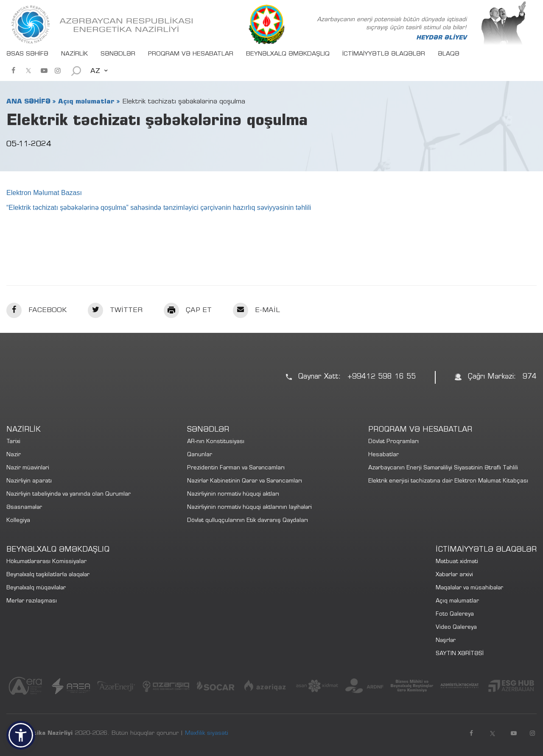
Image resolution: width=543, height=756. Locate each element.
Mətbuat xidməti (457, 562)
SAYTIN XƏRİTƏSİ (460, 654)
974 (530, 377)
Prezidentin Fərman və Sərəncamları (236, 468)
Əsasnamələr (24, 508)
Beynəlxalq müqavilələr (36, 588)
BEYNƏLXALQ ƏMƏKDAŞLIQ (288, 54)
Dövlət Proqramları (393, 442)
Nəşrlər (446, 641)
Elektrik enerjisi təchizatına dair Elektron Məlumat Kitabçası (448, 481)
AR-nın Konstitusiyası (216, 442)
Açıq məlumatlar (86, 102)
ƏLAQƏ (449, 54)
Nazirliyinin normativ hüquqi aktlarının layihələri (249, 508)
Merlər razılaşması (32, 601)
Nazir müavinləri (28, 468)
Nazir (14, 455)
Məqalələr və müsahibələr (469, 588)
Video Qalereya (456, 628)
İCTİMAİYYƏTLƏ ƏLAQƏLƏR (384, 54)
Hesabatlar (383, 455)
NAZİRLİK (74, 54)
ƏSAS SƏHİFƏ (27, 54)
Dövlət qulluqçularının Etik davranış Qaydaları (248, 521)
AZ (95, 71)
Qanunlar (200, 455)
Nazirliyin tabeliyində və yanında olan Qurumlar (69, 495)
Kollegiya (18, 521)
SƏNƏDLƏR (118, 54)
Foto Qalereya (455, 615)
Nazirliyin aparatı (29, 481)
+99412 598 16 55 (382, 377)
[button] (21, 735)
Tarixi (13, 442)
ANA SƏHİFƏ (28, 102)
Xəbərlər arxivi (454, 575)
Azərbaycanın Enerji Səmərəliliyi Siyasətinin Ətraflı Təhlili (443, 468)
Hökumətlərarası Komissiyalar (46, 562)
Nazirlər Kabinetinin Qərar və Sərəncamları (245, 481)
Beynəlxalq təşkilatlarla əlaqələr (48, 575)
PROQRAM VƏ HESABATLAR (191, 54)
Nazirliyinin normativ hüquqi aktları (233, 495)
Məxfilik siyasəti (207, 734)
